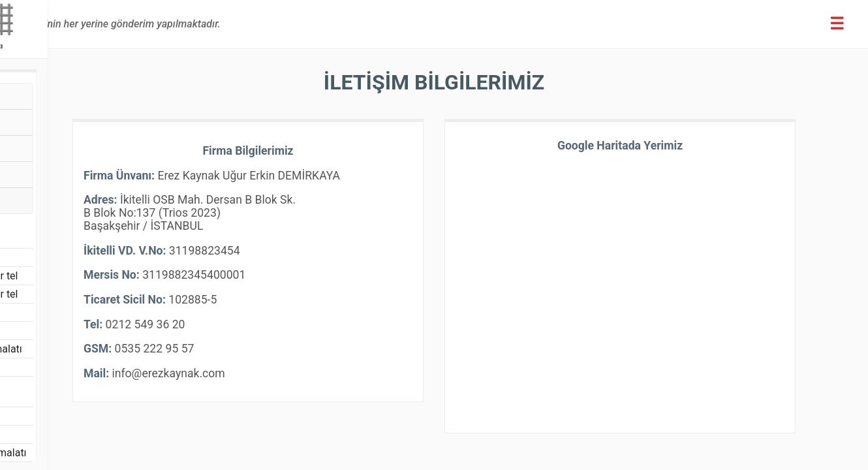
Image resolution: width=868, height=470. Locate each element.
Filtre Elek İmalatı (73, 421)
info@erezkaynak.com (325, 383)
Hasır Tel (45, 100)
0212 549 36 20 (303, 334)
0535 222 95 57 (312, 358)
